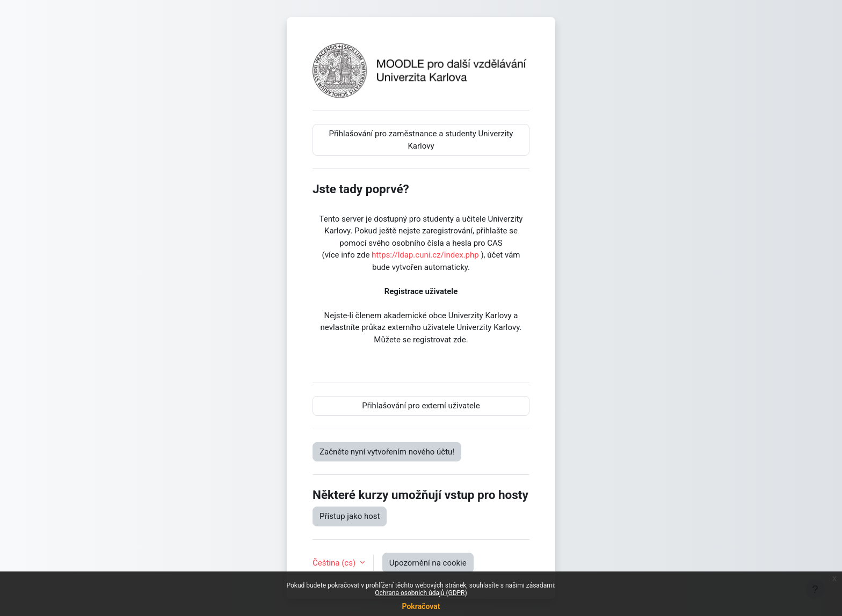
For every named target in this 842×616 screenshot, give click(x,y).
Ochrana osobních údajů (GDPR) (421, 593)
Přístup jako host (350, 516)
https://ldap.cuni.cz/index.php (425, 255)
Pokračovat (421, 606)
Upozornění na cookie (428, 563)
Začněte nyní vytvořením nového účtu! (387, 452)
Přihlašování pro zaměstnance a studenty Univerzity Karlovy (421, 140)
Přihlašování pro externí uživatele (421, 406)
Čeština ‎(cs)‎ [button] (335, 563)
